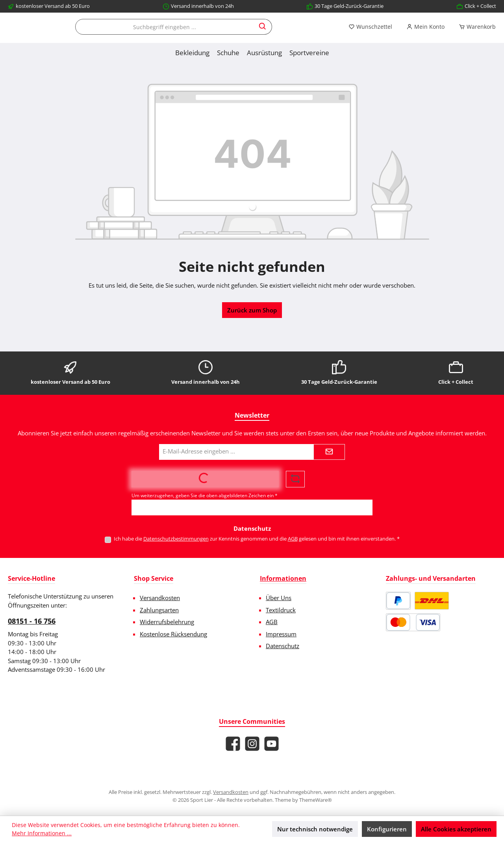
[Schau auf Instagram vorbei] (252, 744)
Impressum (281, 634)
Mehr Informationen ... (42, 833)
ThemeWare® (316, 800)
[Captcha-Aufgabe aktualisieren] (295, 479)
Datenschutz (283, 646)
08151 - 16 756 (32, 621)
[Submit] (329, 452)
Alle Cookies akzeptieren (456, 829)
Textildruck (281, 610)
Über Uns (279, 598)
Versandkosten (160, 598)
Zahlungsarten (159, 610)
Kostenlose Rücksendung (173, 634)
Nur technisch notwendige (315, 829)
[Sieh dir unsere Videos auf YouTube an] (271, 744)
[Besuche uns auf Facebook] (233, 744)
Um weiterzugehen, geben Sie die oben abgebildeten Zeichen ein (205, 495)
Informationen (283, 578)
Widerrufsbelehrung (167, 622)
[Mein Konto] (94, 60)
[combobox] (320, 35)
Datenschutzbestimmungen (176, 539)
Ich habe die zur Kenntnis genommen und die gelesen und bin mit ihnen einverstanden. (257, 539)
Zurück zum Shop (252, 344)
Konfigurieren (387, 829)
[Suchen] (418, 35)
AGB (293, 539)
